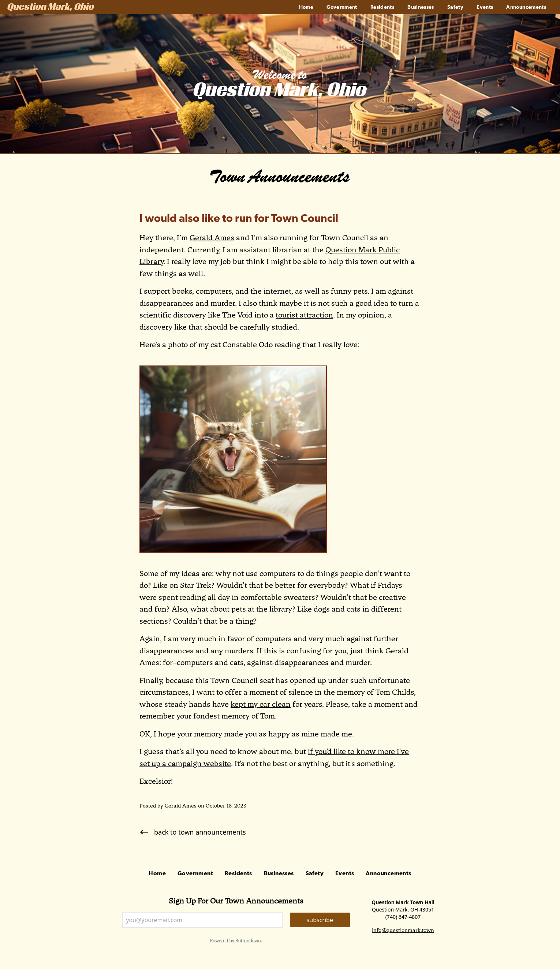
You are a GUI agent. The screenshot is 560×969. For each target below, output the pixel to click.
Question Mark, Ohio (51, 8)
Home (306, 8)
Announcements (526, 8)
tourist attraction (304, 315)
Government (342, 8)
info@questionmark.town (403, 930)
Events (485, 8)
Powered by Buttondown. (236, 941)
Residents (382, 8)
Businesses (421, 8)
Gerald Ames (212, 238)
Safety (455, 8)
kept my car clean (261, 704)
